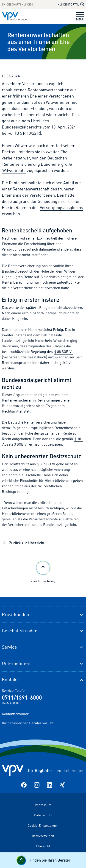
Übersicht (43, 846)
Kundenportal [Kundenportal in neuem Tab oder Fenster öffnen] (71, 4)
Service (9, 647)
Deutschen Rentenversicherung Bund (35, 161)
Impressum (43, 805)
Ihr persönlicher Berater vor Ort (28, 723)
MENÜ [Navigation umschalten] (80, 17)
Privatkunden (15, 614)
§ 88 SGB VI (63, 352)
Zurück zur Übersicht (24, 543)
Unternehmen (16, 663)
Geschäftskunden (20, 631)
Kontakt (10, 680)
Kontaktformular (15, 714)
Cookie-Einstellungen (43, 825)
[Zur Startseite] (15, 17)
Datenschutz (43, 815)
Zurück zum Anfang (43, 571)
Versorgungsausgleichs (61, 207)
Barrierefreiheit (43, 836)
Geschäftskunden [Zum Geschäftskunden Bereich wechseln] (17, 5)
